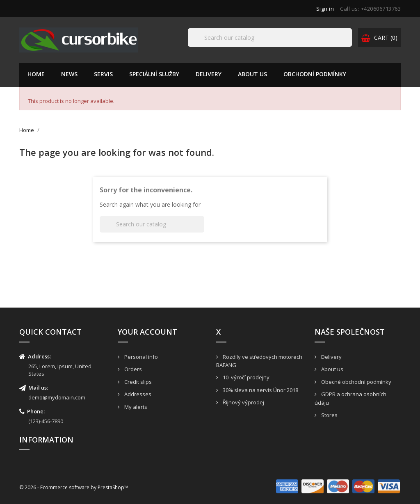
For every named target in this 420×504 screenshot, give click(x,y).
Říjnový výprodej (243, 402)
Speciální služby (154, 74)
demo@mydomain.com (57, 397)
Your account (147, 332)
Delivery (209, 74)
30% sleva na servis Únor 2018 (260, 390)
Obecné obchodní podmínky (356, 382)
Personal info (140, 357)
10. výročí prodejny (245, 377)
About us (252, 74)
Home (36, 74)
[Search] (270, 38)
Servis (103, 74)
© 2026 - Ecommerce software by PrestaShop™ (74, 487)
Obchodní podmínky (315, 74)
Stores (329, 415)
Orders (132, 369)
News (69, 74)
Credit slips (137, 382)
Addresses (137, 394)
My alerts (135, 407)
